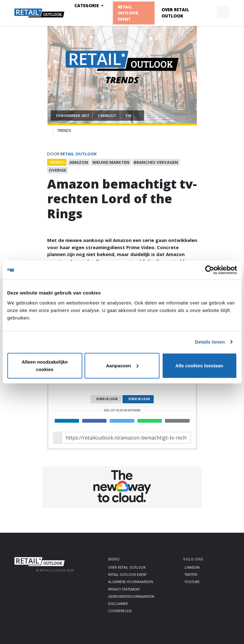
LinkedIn (192, 567)
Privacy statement (124, 589)
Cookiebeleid (120, 611)
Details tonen (210, 342)
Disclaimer (118, 604)
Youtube (192, 582)
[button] (208, 12)
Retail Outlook (79, 154)
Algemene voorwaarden (131, 582)
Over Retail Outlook (175, 13)
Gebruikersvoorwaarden (131, 596)
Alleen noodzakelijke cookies (45, 365)
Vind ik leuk (107, 399)
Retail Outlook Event (128, 13)
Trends (64, 131)
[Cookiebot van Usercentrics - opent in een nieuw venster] (209, 270)
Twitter (191, 575)
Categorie (87, 6)
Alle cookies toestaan (199, 365)
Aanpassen (122, 365)
